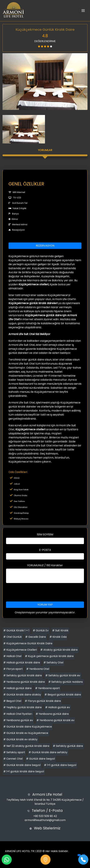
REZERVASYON (45, 246)
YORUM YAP (45, 605)
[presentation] (45, 592)
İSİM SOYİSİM (45, 534)
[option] (45, 82)
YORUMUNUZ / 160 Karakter (45, 565)
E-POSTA (45, 550)
